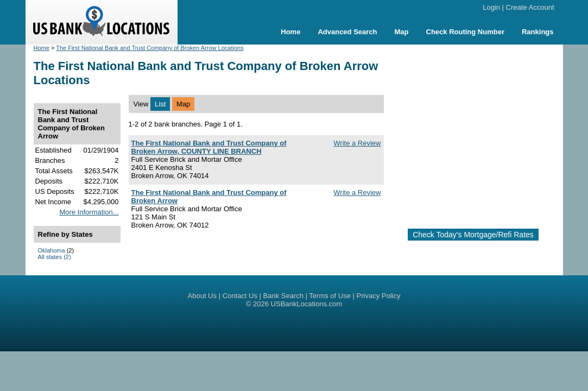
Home (290, 32)
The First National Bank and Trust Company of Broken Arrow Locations (150, 48)
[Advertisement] (483, 132)
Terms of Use (330, 296)
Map (402, 32)
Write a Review (357, 143)
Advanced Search (347, 32)
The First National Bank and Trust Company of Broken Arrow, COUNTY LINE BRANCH (209, 147)
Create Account (530, 7)
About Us (202, 296)
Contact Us (240, 296)
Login (491, 7)
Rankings (538, 32)
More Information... (89, 212)
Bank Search (283, 296)
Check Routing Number (465, 32)
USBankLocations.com (307, 304)
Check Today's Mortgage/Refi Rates (473, 235)
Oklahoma (52, 250)
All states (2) (55, 257)
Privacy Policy (379, 296)
